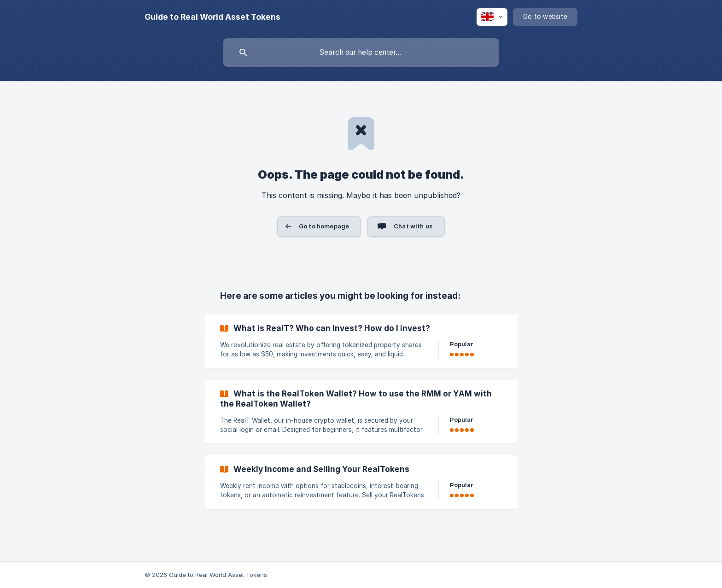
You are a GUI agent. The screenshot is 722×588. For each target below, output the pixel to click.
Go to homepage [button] (324, 226)
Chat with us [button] (413, 226)
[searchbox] (361, 52)
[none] (213, 17)
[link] (361, 341)
